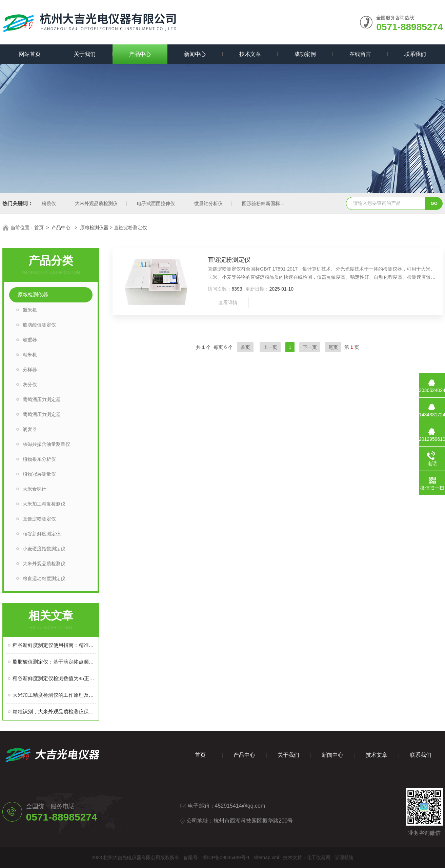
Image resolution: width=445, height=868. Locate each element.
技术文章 (250, 54)
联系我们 (415, 54)
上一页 (270, 347)
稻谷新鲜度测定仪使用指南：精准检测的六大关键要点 (54, 645)
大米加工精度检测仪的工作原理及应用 (54, 695)
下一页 (310, 347)
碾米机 (30, 310)
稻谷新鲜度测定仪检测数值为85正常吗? (54, 678)
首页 (39, 228)
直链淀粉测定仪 (39, 519)
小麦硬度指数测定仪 (44, 549)
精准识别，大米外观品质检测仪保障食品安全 (54, 712)
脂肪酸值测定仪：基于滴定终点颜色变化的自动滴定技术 (54, 662)
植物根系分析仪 (39, 459)
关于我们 (85, 54)
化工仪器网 (319, 857)
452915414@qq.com (240, 806)
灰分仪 (30, 384)
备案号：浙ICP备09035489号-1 (217, 857)
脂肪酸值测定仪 (39, 325)
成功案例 (305, 54)
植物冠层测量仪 (39, 474)
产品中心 (140, 54)
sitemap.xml (267, 857)
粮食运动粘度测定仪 (44, 578)
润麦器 (30, 429)
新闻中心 (195, 54)
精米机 (30, 355)
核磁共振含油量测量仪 (46, 444)
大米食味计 (35, 489)
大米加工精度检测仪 (44, 504)
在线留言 (360, 54)
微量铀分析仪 (208, 203)
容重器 (30, 340)
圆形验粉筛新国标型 (263, 203)
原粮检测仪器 (94, 228)
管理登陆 (344, 857)
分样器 (30, 370)
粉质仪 (49, 203)
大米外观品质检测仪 (96, 203)
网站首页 (30, 54)
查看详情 (228, 302)
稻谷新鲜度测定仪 (42, 534)
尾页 (333, 347)
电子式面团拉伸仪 (156, 203)
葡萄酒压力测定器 (42, 399)
